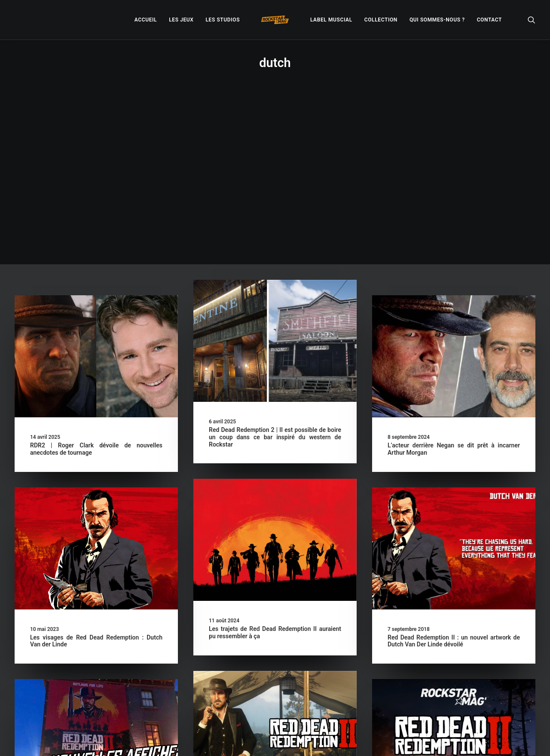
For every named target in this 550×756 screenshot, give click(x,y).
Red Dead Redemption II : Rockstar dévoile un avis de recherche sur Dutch (275, 669)
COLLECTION (381, 20)
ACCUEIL (146, 20)
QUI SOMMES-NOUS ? (437, 20)
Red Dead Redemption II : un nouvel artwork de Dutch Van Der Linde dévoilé (454, 485)
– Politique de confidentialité (222, 739)
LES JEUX (181, 20)
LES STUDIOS (223, 20)
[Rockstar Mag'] (275, 20)
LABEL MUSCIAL (331, 20)
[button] (532, 20)
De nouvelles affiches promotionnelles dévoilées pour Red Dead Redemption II (96, 677)
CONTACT (489, 20)
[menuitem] (146, 20)
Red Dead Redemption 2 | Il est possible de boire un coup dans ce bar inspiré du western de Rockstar (275, 281)
